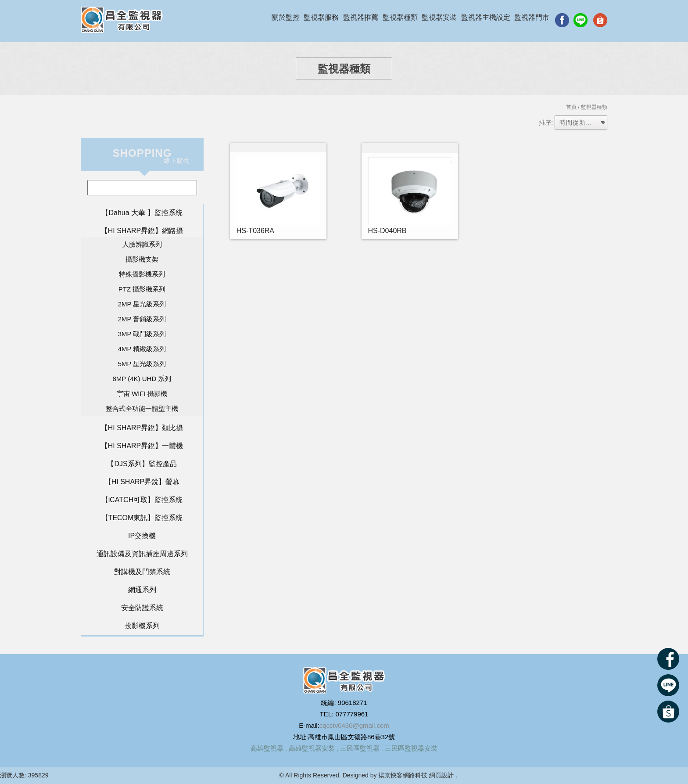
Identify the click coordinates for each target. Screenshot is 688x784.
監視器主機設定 (486, 17)
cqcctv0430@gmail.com (354, 725)
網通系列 (142, 590)
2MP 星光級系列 (142, 304)
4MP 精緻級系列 (142, 349)
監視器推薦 (361, 17)
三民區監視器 (360, 748)
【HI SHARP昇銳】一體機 (142, 446)
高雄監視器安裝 (312, 748)
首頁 (571, 107)
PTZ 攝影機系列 (142, 289)
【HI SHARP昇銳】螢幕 (142, 482)
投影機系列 (142, 626)
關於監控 (286, 17)
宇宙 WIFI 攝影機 (142, 394)
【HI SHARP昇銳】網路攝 (142, 231)
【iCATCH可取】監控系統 (142, 500)
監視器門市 (532, 17)
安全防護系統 (142, 608)
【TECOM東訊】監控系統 (142, 518)
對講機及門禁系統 (142, 572)
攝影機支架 (142, 259)
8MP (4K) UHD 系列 (142, 379)
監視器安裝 (439, 17)
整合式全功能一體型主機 (142, 408)
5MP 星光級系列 (142, 364)
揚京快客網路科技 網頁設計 (416, 775)
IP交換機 (142, 536)
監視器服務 (321, 17)
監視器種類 (400, 17)
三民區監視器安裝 (411, 748)
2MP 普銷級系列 (142, 319)
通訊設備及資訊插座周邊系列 (142, 554)
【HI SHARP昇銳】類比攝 (142, 428)
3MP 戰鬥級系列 (142, 334)
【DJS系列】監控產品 (142, 464)
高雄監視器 (267, 748)
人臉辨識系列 (142, 244)
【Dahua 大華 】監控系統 (142, 213)
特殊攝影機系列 (142, 274)
